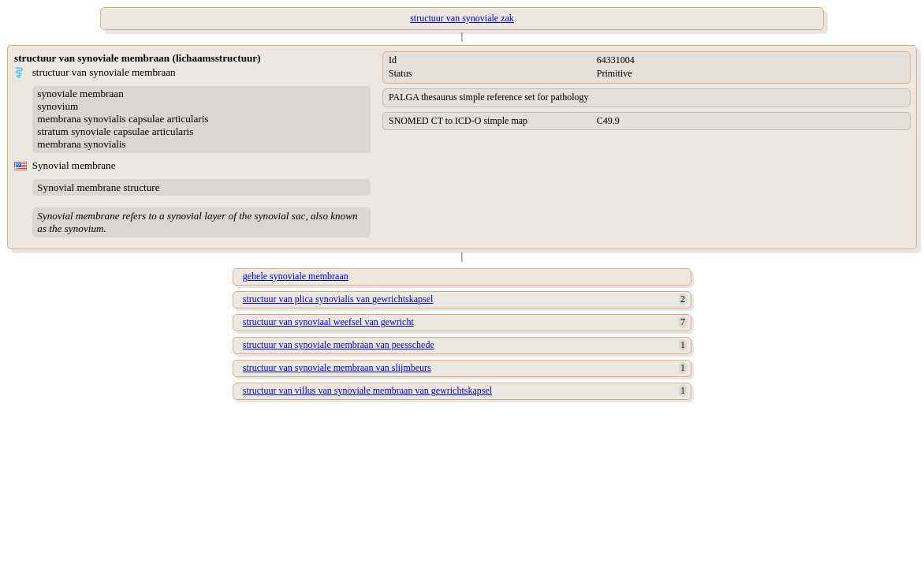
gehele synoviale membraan (296, 276)
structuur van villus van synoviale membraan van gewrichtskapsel (367, 390)
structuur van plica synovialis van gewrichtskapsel (338, 299)
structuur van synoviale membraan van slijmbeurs (337, 368)
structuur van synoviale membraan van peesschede (339, 345)
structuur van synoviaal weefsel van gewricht (328, 322)
